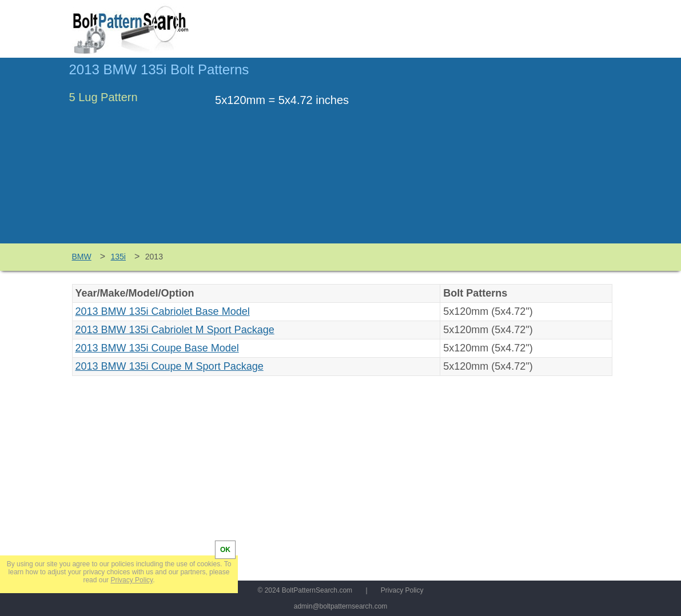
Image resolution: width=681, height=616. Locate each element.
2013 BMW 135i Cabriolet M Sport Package (175, 330)
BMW (82, 257)
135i (118, 257)
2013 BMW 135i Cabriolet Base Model (163, 311)
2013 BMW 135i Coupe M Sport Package (170, 366)
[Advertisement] (516, 156)
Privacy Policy (402, 590)
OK (225, 550)
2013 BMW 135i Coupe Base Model (157, 348)
